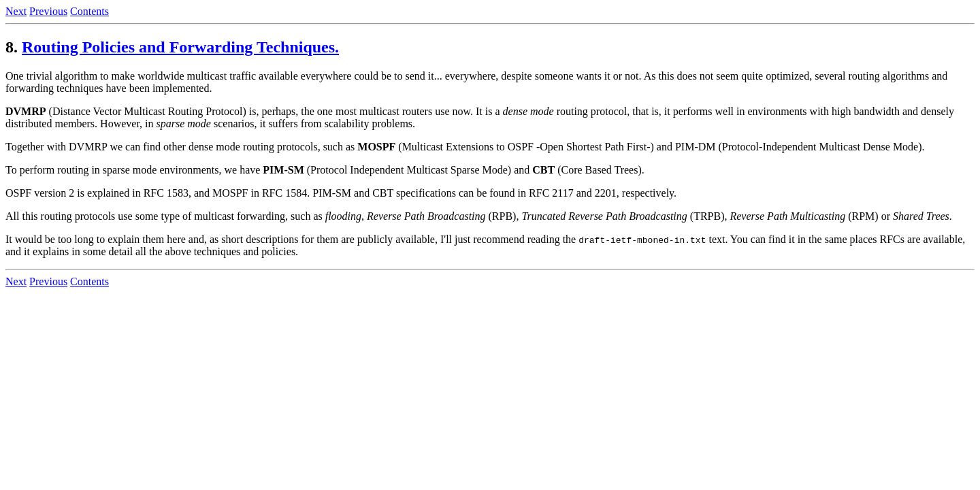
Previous (48, 11)
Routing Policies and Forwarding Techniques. (180, 47)
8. (12, 47)
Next (16, 11)
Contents (89, 11)
